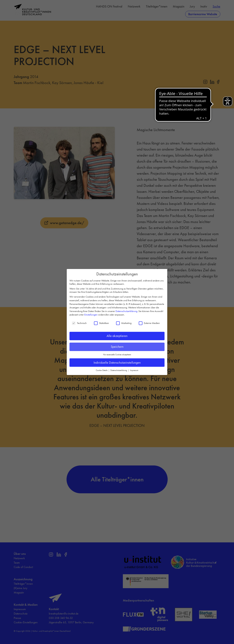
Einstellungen (91, 315)
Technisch (79, 323)
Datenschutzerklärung (126, 311)
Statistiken (101, 323)
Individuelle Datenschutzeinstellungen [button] (117, 362)
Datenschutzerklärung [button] (119, 370)
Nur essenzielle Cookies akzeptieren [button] (117, 354)
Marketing (124, 323)
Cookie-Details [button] (102, 370)
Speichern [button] (117, 346)
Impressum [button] (134, 370)
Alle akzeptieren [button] (117, 336)
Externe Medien (149, 323)
